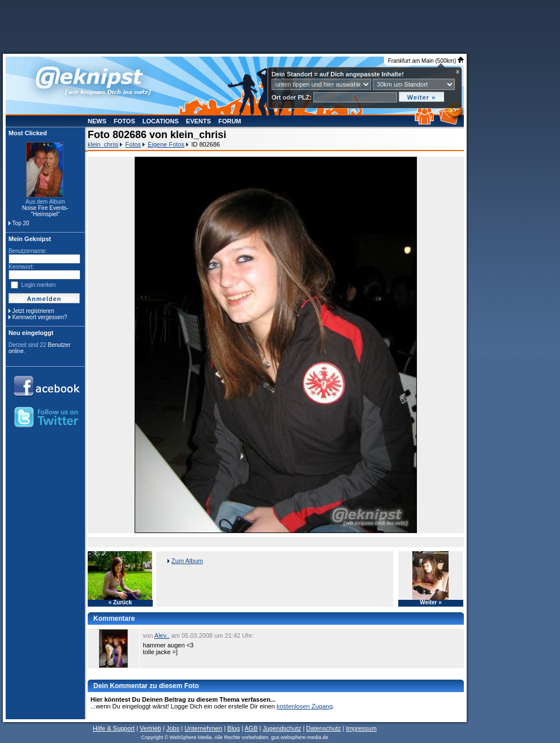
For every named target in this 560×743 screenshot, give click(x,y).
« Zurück (120, 603)
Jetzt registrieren (33, 311)
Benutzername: (28, 251)
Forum (230, 121)
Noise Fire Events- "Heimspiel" (45, 211)
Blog (234, 728)
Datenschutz (323, 728)
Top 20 (21, 223)
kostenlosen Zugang (305, 706)
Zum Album (187, 561)
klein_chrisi (103, 144)
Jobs (173, 728)
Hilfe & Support (114, 728)
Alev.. (162, 635)
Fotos (124, 121)
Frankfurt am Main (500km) (426, 61)
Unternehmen (203, 728)
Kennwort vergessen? (40, 317)
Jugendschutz (282, 728)
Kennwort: (21, 267)
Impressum (361, 728)
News (97, 121)
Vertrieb (150, 728)
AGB (251, 728)
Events (199, 121)
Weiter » (431, 603)
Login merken (39, 285)
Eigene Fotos (166, 144)
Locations (161, 121)
